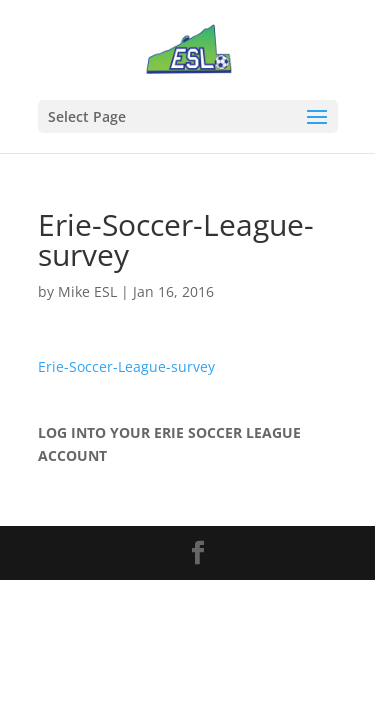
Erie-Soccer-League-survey (126, 366)
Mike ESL (87, 291)
